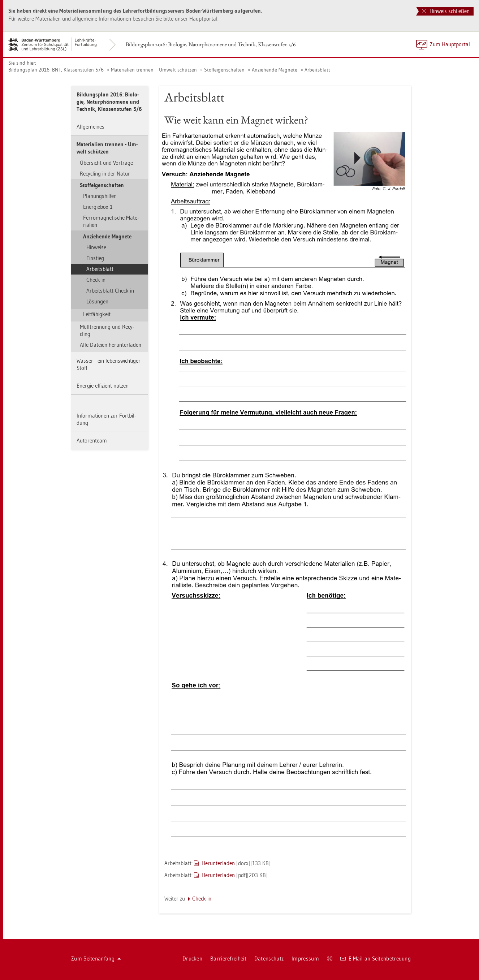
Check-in (96, 280)
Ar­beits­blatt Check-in (110, 291)
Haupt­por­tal (203, 19)
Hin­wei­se (96, 247)
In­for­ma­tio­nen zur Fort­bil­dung (106, 419)
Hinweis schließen (446, 11)
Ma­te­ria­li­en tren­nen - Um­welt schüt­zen (107, 148)
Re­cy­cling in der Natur (105, 174)
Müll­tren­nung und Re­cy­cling (107, 330)
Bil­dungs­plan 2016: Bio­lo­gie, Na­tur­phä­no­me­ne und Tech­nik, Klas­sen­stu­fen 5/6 (211, 44)
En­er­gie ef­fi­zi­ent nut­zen (103, 386)
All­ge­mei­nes (90, 127)
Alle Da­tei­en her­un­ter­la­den (111, 345)
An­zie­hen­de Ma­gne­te (275, 70)
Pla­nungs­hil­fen (100, 196)
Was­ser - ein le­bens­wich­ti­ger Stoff (109, 364)
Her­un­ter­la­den (218, 863)
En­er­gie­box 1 (98, 207)
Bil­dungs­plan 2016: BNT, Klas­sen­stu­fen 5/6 (56, 70)
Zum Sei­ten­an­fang (96, 959)
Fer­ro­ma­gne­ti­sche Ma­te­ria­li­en (111, 221)
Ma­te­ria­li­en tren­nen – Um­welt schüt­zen (154, 70)
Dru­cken (192, 959)
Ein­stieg (95, 258)
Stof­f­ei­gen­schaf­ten (224, 70)
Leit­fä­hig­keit (97, 314)
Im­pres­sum (305, 959)
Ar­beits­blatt (317, 70)
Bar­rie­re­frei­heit (228, 959)
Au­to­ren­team (92, 441)
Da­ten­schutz (269, 959)
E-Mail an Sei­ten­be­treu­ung (376, 959)
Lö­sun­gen (97, 301)
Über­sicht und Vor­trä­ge (106, 163)
